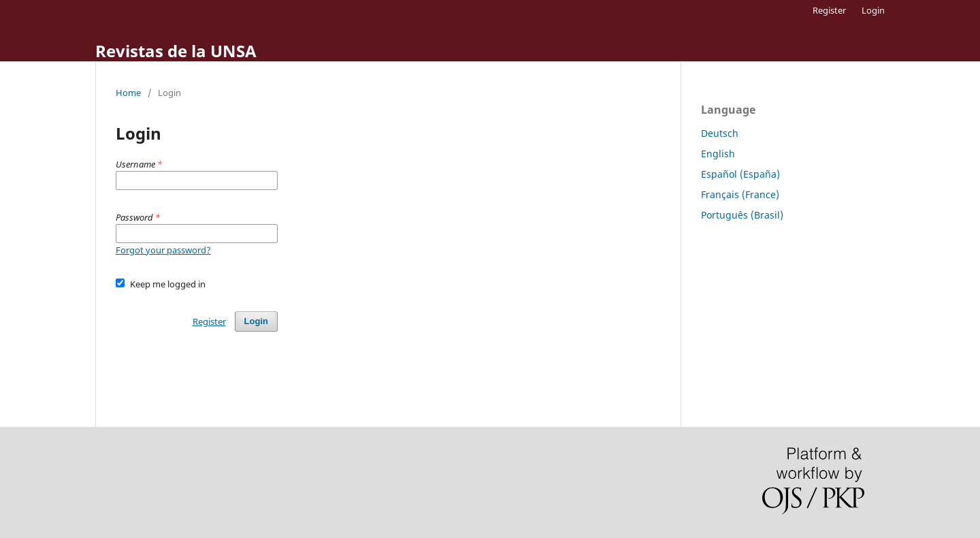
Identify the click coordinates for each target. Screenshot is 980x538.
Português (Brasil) (742, 215)
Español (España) (740, 174)
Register (829, 10)
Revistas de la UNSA (176, 51)
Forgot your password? (163, 250)
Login (873, 10)
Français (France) (740, 194)
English (718, 154)
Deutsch (720, 133)
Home (128, 93)
